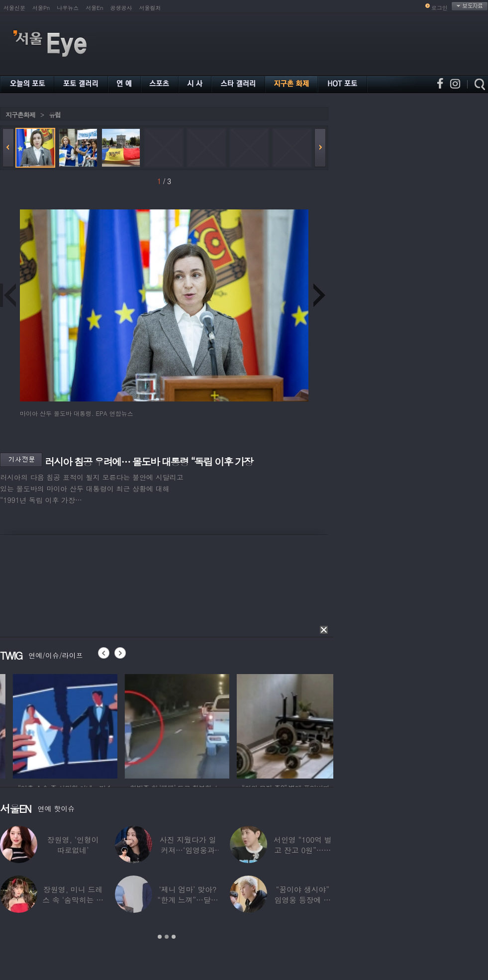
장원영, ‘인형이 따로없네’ (73, 845)
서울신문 (14, 8)
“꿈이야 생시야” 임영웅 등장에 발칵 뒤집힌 (302, 900)
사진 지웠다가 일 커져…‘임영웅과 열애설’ (188, 850)
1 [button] (160, 937)
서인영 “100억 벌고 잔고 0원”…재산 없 (302, 850)
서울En (94, 8)
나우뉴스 (68, 8)
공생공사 (121, 8)
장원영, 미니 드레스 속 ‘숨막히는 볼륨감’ (73, 900)
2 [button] (167, 937)
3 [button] (174, 937)
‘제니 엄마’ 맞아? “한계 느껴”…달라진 (188, 900)
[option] (107, 725)
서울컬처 (150, 8)
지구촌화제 (20, 115)
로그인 (439, 8)
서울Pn (41, 8)
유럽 (55, 115)
